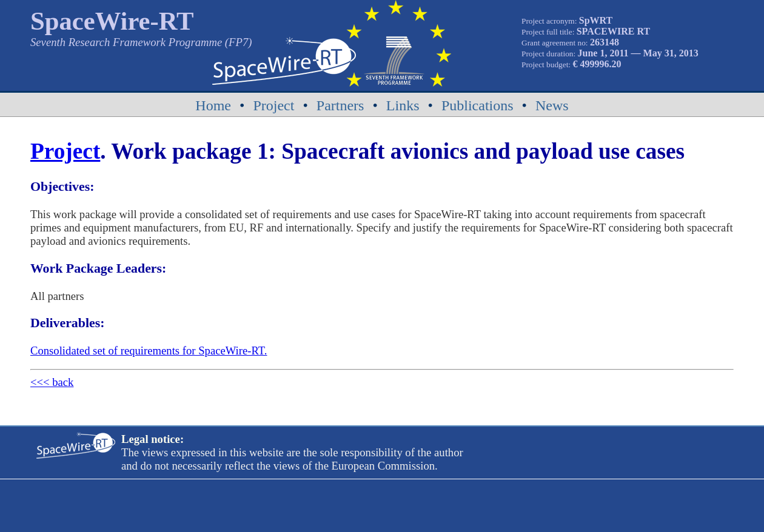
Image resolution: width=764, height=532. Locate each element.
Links (403, 105)
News (552, 105)
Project (273, 105)
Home (213, 105)
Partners (340, 105)
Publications (477, 105)
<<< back (52, 382)
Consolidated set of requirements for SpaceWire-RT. (149, 351)
